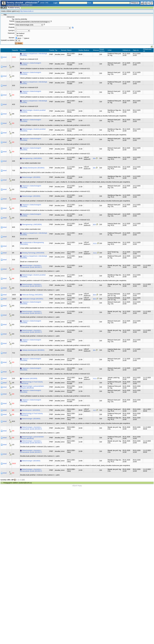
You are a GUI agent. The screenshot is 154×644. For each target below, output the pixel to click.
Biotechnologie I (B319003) (31, 177)
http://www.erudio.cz (27, 11)
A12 (95, 410)
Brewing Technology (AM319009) (33, 253)
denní (19, 38)
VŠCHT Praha (77, 486)
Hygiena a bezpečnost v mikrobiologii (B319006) (34, 54)
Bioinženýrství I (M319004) (31, 410)
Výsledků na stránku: (8, 40)
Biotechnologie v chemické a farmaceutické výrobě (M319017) (31, 266)
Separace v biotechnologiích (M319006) (31, 64)
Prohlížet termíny (14, 8)
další (23, 480)
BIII (94, 158)
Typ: (13, 19)
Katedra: (12, 24)
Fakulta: (12, 21)
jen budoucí (21, 33)
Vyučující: (11, 30)
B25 (95, 225)
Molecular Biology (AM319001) (33, 295)
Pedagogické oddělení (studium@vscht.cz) (18, 483)
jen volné (20, 36)
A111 (95, 244)
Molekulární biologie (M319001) (33, 299)
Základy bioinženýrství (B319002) (33, 168)
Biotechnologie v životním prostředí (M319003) (33, 111)
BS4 (95, 295)
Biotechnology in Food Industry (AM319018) (31, 383)
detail (5, 57)
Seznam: (12, 38)
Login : (56, 3)
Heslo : (90, 3)
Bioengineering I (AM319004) (32, 158)
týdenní (27, 38)
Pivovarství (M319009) (30, 378)
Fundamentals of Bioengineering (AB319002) (32, 243)
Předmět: (12, 27)
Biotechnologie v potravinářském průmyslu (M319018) (32, 387)
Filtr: (5, 15)
